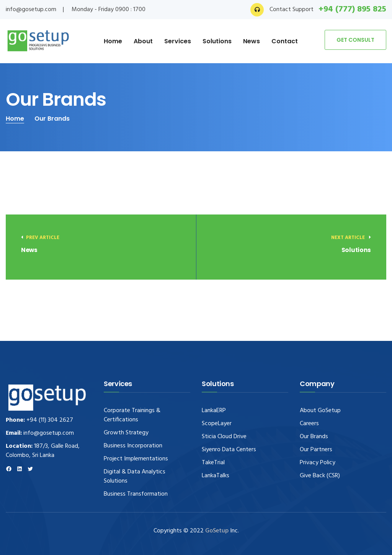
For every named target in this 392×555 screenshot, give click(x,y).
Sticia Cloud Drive (224, 437)
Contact (285, 41)
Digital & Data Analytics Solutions (135, 476)
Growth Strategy (126, 433)
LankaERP (214, 411)
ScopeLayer (217, 424)
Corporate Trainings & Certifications (132, 415)
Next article (351, 238)
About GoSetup (320, 411)
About (143, 41)
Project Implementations (136, 459)
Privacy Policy (318, 463)
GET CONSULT (355, 40)
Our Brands (314, 437)
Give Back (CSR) (320, 476)
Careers (309, 424)
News (252, 41)
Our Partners (316, 450)
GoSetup (218, 531)
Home (113, 41)
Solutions (217, 41)
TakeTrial (213, 463)
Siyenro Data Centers (229, 450)
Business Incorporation (133, 446)
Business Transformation (136, 494)
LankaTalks (216, 476)
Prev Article (40, 238)
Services (178, 41)
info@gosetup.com (31, 10)
